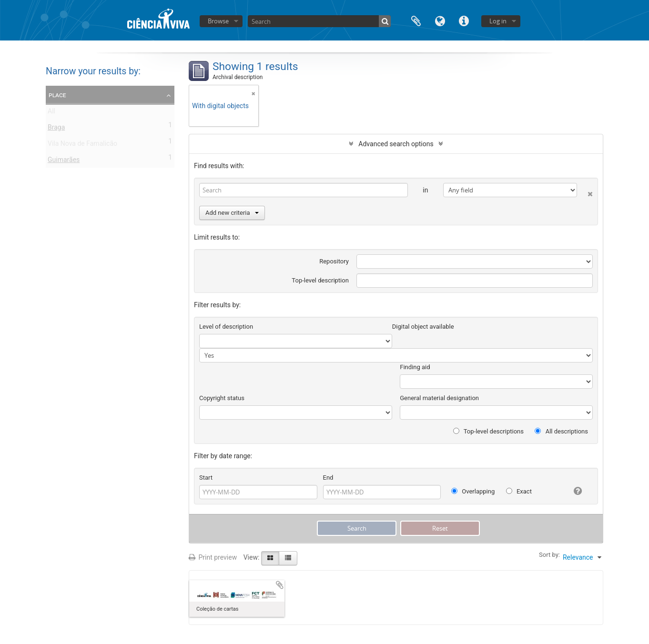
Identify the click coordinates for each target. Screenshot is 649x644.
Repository (334, 261)
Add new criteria (232, 213)
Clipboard (416, 20)
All (51, 113)
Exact (519, 491)
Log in (498, 21)
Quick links (464, 20)
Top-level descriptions (488, 431)
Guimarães (64, 161)
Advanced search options (396, 144)
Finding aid (415, 367)
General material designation (439, 398)
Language (440, 20)
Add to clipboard (280, 585)
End (328, 478)
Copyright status (222, 398)
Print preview (213, 557)
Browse (218, 21)
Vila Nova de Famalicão (82, 145)
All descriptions (561, 431)
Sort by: (549, 555)
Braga (56, 129)
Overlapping (473, 491)
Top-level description (320, 280)
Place (57, 95)
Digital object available (423, 327)
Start (206, 478)
